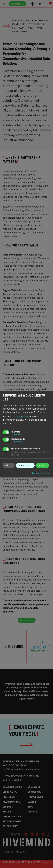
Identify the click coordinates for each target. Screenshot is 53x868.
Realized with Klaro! (40, 473)
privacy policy (20, 416)
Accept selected (26, 465)
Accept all (44, 465)
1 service (16, 434)
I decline (10, 465)
